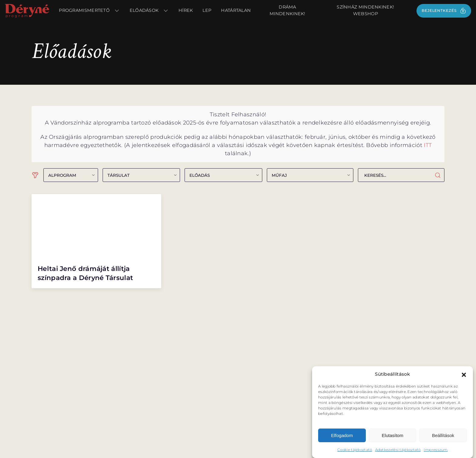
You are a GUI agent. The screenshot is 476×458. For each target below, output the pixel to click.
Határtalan (236, 10)
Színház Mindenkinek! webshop (365, 10)
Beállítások (443, 437)
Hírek (186, 10)
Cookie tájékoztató (355, 451)
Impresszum (436, 451)
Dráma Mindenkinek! (287, 10)
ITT (428, 145)
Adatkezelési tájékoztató (398, 451)
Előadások (149, 11)
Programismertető (89, 11)
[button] (464, 376)
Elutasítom (393, 437)
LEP (207, 10)
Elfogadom (342, 437)
